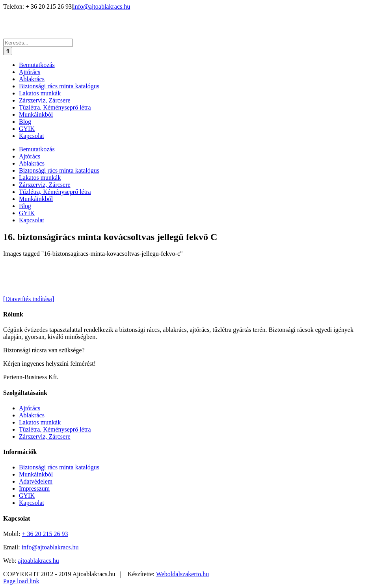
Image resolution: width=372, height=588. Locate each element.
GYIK (27, 496)
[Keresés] (8, 51)
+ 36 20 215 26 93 (45, 534)
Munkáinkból (36, 474)
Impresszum (34, 488)
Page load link (21, 581)
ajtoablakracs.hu (38, 561)
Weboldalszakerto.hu (182, 574)
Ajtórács (30, 408)
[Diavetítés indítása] (29, 299)
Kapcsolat (32, 503)
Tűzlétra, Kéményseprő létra (55, 429)
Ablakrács (32, 415)
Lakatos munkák (40, 422)
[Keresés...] (38, 43)
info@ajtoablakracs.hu (101, 7)
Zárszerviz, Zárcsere (45, 436)
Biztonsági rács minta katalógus (59, 467)
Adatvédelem (36, 481)
